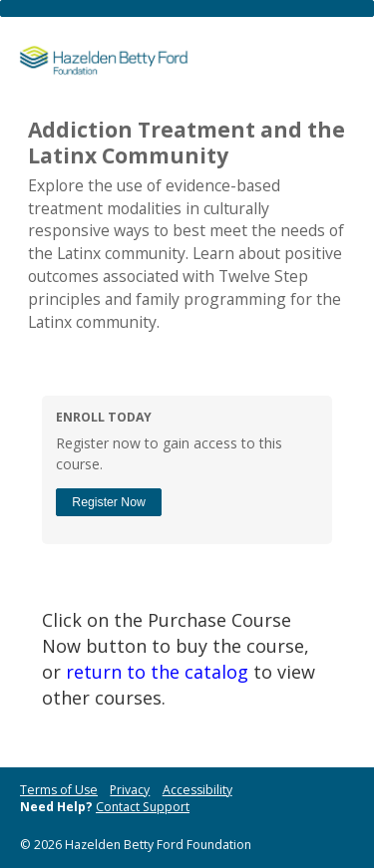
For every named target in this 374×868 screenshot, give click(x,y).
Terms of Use (59, 790)
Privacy (130, 790)
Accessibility (197, 790)
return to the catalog (157, 672)
